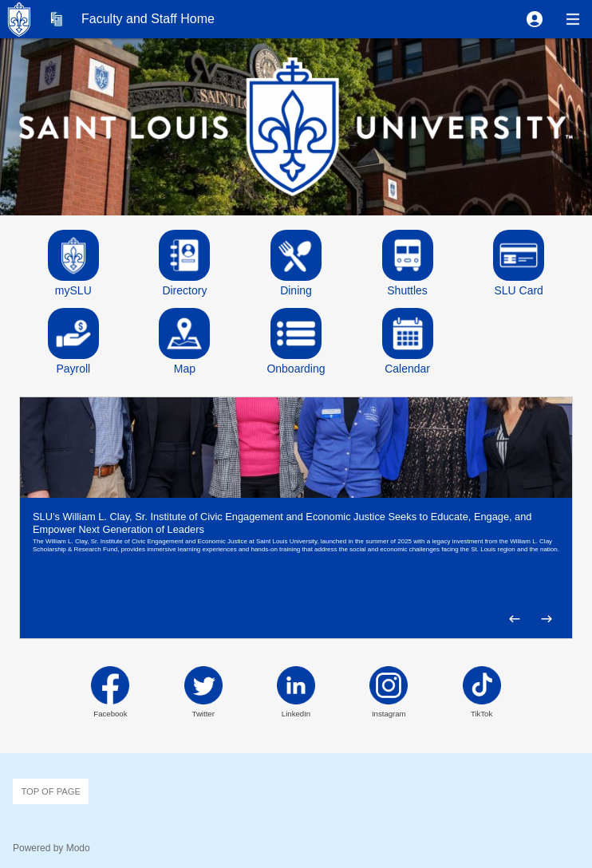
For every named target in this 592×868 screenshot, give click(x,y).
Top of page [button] (51, 791)
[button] (535, 19)
